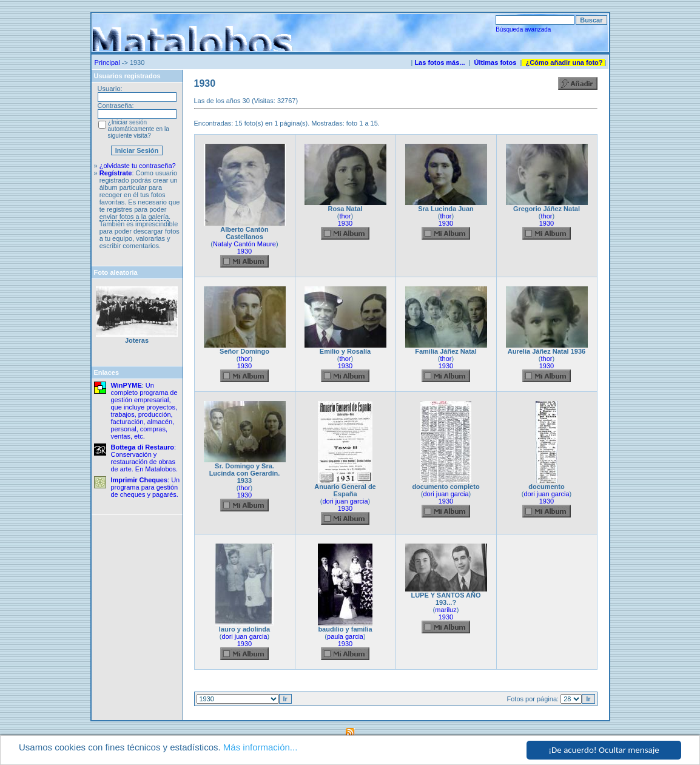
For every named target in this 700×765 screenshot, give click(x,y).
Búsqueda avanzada (523, 29)
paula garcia (345, 636)
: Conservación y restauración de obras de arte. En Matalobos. (145, 458)
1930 (244, 251)
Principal (107, 62)
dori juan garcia (345, 501)
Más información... (261, 748)
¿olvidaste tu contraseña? (138, 166)
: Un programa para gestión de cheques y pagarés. (146, 487)
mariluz (446, 610)
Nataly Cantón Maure (244, 244)
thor (345, 216)
